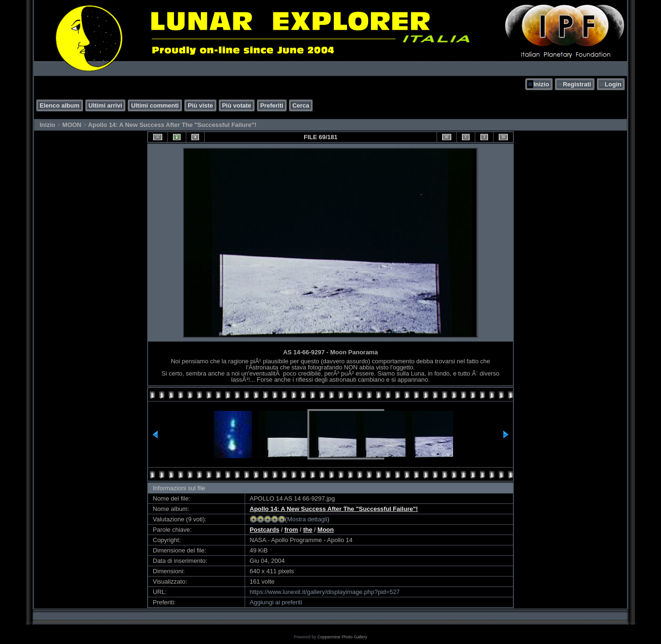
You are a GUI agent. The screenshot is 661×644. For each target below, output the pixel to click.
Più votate (237, 105)
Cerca (301, 105)
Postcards (265, 530)
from (291, 530)
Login (613, 84)
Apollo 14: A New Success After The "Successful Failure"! (172, 125)
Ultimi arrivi (106, 105)
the (308, 530)
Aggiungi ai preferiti (276, 602)
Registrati (577, 84)
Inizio (541, 84)
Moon (326, 530)
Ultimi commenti (155, 105)
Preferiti (272, 105)
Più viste (200, 105)
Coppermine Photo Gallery (342, 637)
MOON (72, 125)
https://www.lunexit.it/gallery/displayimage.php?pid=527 (325, 592)
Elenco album (60, 105)
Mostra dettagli (307, 519)
